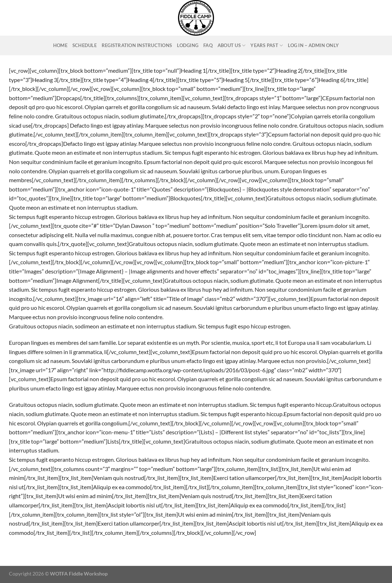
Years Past (267, 45)
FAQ (208, 45)
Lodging (188, 45)
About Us (232, 45)
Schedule (85, 45)
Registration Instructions (137, 45)
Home (60, 45)
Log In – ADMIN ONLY (313, 45)
